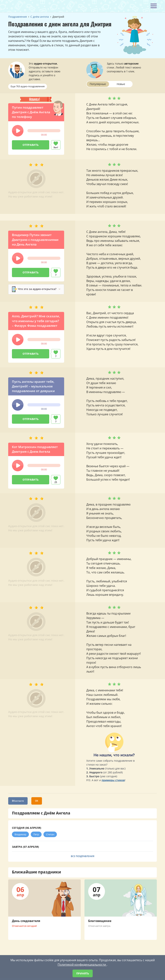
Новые (121, 84)
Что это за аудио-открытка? (27, 291)
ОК (37, 803)
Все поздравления (83, 858)
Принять (83, 973)
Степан (50, 837)
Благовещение (100, 923)
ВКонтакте (18, 803)
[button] (18, 131)
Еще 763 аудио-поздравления (28, 86)
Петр (36, 837)
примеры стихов (113, 782)
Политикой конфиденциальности (82, 965)
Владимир (20, 837)
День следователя (26, 923)
